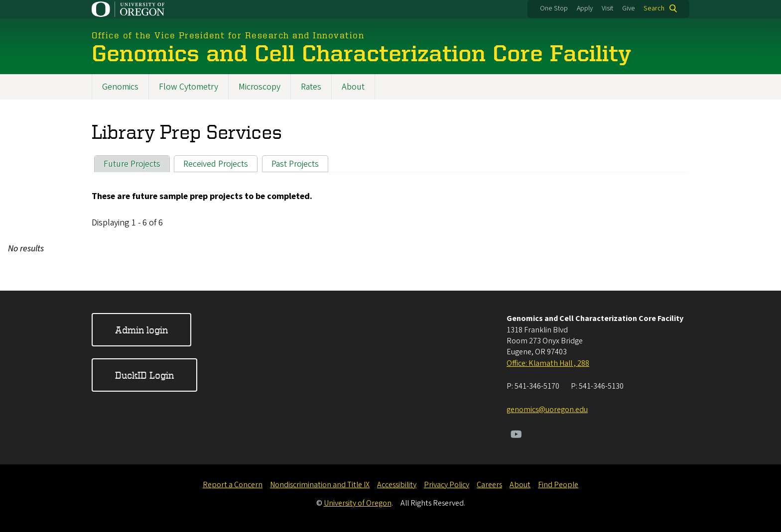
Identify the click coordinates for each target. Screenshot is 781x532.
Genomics (120, 87)
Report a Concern (233, 485)
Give (629, 8)
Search (654, 8)
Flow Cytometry (189, 87)
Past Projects (295, 164)
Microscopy (260, 87)
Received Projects (216, 164)
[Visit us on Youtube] (516, 435)
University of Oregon (358, 503)
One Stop (554, 8)
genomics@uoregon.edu (547, 410)
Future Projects (132, 164)
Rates (311, 87)
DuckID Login (144, 375)
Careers (489, 485)
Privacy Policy (447, 485)
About (353, 87)
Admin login (141, 330)
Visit (607, 8)
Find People (558, 485)
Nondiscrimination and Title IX (320, 485)
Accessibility (397, 485)
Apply (585, 8)
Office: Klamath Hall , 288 (548, 363)
